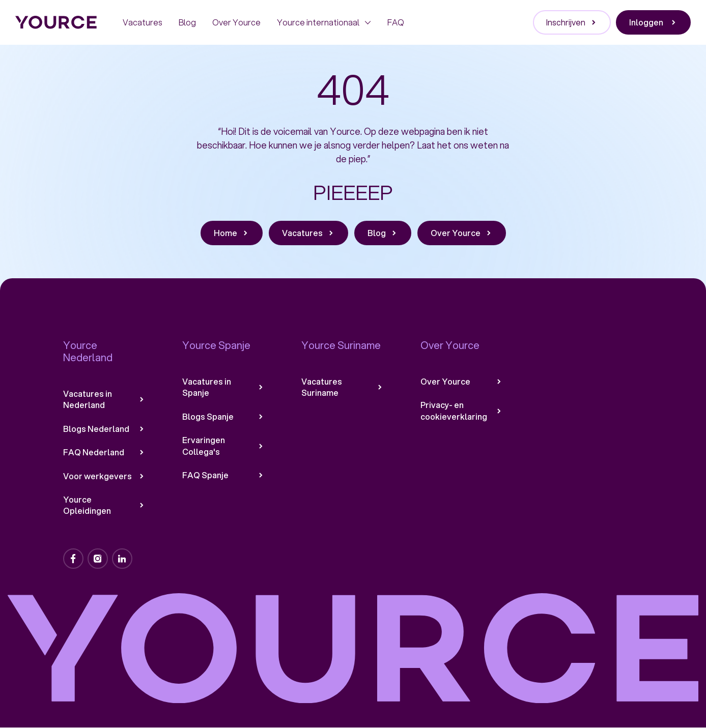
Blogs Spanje (223, 417)
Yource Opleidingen (104, 505)
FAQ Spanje (223, 475)
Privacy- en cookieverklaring (462, 411)
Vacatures (143, 22)
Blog (187, 22)
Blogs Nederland (104, 429)
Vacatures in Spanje (223, 387)
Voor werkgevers (104, 476)
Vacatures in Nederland (104, 399)
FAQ (396, 22)
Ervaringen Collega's (223, 446)
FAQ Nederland (104, 452)
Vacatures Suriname (343, 387)
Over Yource (236, 22)
